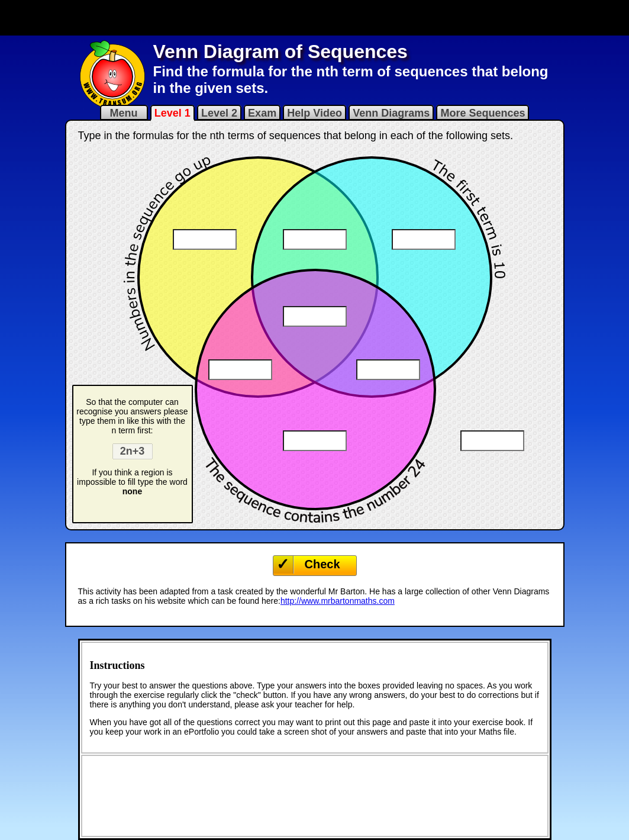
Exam (262, 113)
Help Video (314, 113)
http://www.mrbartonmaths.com (338, 601)
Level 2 (219, 113)
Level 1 (172, 113)
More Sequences (483, 113)
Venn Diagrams (391, 113)
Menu (124, 113)
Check (322, 564)
